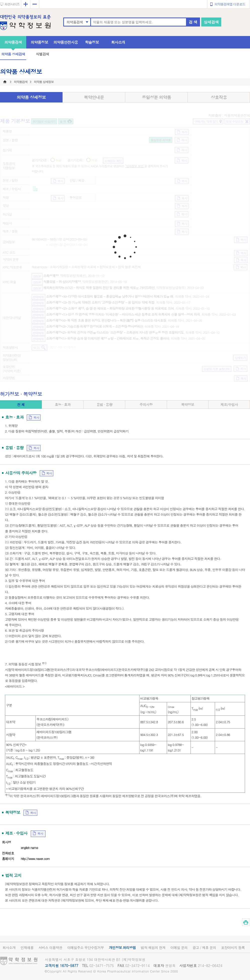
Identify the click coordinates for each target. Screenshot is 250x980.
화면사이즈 (12, 4)
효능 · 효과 (63, 404)
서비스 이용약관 (50, 947)
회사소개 (118, 42)
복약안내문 (94, 97)
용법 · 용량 (104, 404)
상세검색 (211, 22)
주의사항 (146, 404)
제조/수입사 (229, 404)
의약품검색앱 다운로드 (230, 4)
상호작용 (219, 97)
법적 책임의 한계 (153, 947)
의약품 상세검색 (13, 54)
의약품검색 (75, 22)
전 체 (21, 404)
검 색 (193, 22)
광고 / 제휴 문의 (204, 947)
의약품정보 (39, 42)
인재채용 (27, 947)
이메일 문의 (179, 947)
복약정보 (187, 404)
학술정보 (92, 42)
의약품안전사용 (66, 42)
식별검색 (42, 54)
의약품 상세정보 (31, 97)
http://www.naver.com (35, 859)
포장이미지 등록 (233, 947)
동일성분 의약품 (156, 97)
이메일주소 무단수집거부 (86, 947)
